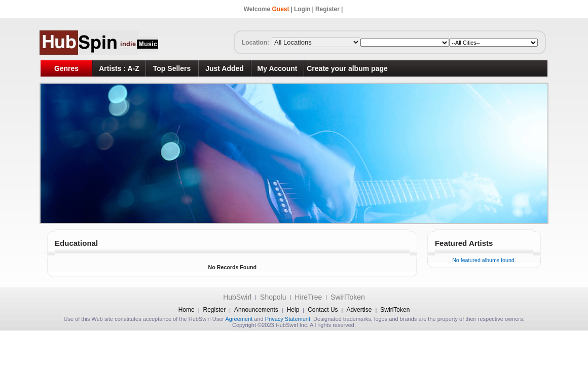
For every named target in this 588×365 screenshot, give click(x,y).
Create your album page (347, 68)
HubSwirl (237, 297)
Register (327, 9)
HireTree (308, 297)
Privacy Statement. (288, 319)
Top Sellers (172, 68)
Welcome (267, 9)
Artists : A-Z (119, 68)
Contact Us (323, 310)
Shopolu (273, 297)
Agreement (239, 319)
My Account (278, 68)
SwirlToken (348, 297)
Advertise (359, 310)
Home (187, 310)
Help (293, 310)
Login (302, 9)
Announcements (256, 310)
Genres (66, 68)
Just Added (225, 68)
